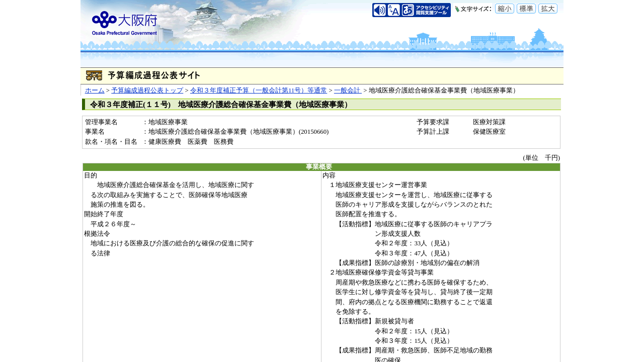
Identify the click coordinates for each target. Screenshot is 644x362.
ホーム (95, 90)
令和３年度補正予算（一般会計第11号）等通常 (259, 90)
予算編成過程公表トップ (147, 90)
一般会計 (348, 90)
